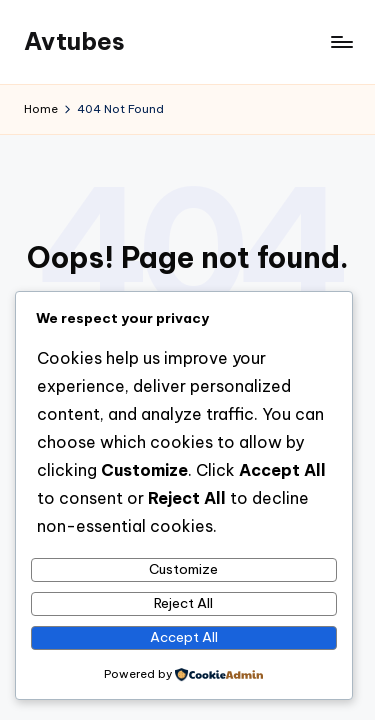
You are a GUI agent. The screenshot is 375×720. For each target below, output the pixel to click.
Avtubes (74, 41)
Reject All (183, 603)
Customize (183, 569)
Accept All (184, 637)
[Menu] (341, 41)
